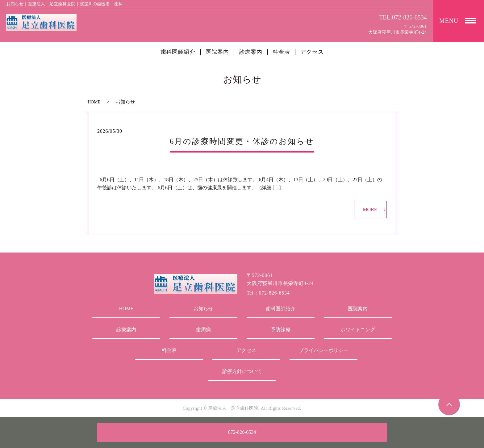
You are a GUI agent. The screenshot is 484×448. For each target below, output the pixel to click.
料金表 (281, 52)
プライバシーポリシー (323, 350)
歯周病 (203, 330)
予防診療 (281, 330)
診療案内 (251, 52)
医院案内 (217, 52)
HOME (94, 102)
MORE (370, 209)
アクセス (312, 52)
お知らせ (203, 309)
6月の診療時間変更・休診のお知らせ (242, 141)
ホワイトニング (358, 330)
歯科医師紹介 (178, 52)
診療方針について (242, 371)
